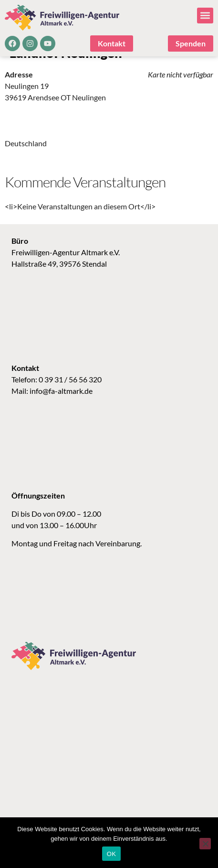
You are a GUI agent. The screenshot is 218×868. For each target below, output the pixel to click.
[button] (205, 16)
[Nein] (205, 844)
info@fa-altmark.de (61, 405)
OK (111, 854)
